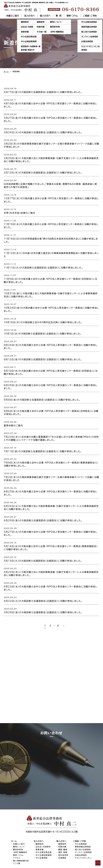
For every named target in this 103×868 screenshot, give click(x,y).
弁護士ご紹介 (13, 16)
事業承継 (40, 833)
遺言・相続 (63, 836)
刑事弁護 (62, 830)
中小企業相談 (42, 842)
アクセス (17, 842)
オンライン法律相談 (83, 836)
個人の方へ (45, 16)
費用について (19, 830)
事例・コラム (72, 16)
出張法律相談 (81, 839)
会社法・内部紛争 (43, 830)
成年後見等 (63, 839)
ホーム (14, 825)
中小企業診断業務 (44, 839)
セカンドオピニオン (83, 842)
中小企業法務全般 (44, 836)
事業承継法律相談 (83, 830)
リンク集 (17, 847)
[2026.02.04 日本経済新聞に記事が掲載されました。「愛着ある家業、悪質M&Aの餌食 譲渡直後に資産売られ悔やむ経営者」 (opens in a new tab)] (51, 183)
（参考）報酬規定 (20, 836)
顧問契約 (40, 828)
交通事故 (62, 842)
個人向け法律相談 (83, 833)
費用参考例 (18, 833)
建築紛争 (62, 828)
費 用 (59, 16)
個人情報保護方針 (21, 844)
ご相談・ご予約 (90, 16)
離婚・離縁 (63, 833)
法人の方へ (30, 16)
